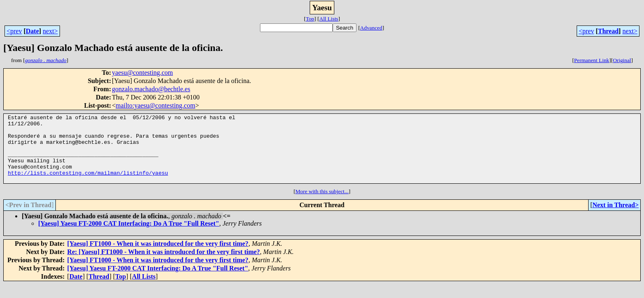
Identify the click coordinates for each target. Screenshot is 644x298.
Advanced (371, 28)
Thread (608, 31)
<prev (14, 31)
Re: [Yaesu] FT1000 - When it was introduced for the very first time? (164, 265)
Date (32, 31)
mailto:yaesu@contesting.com (156, 105)
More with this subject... (322, 205)
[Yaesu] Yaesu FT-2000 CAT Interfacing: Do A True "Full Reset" (129, 237)
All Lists (329, 19)
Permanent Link (592, 60)
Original (622, 60)
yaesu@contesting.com (143, 73)
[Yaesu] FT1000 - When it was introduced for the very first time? (158, 257)
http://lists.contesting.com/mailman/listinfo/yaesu (88, 185)
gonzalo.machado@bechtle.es (151, 89)
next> (50, 31)
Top (310, 19)
